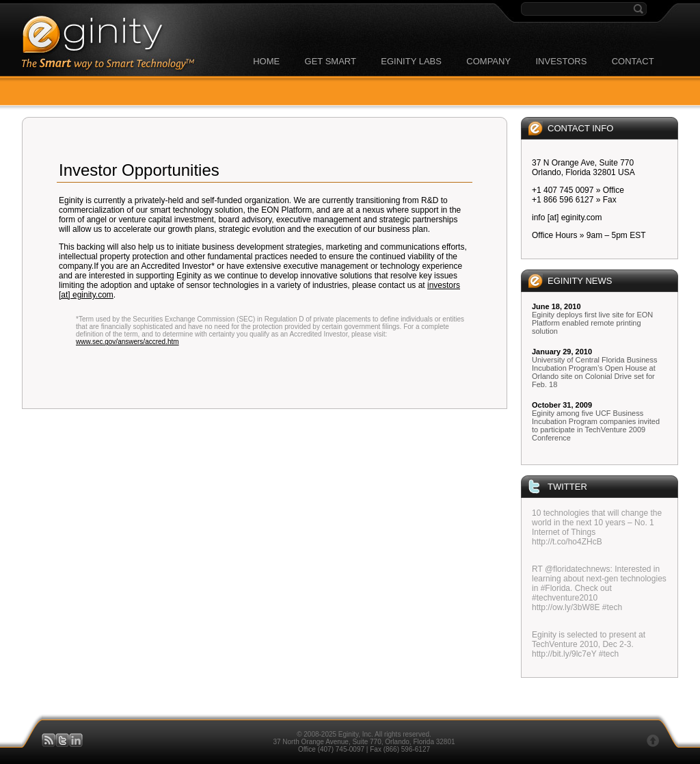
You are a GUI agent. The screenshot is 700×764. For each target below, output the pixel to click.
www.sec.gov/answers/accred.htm (127, 342)
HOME (266, 61)
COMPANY (488, 61)
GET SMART (331, 61)
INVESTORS (561, 61)
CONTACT (633, 61)
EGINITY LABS (411, 61)
